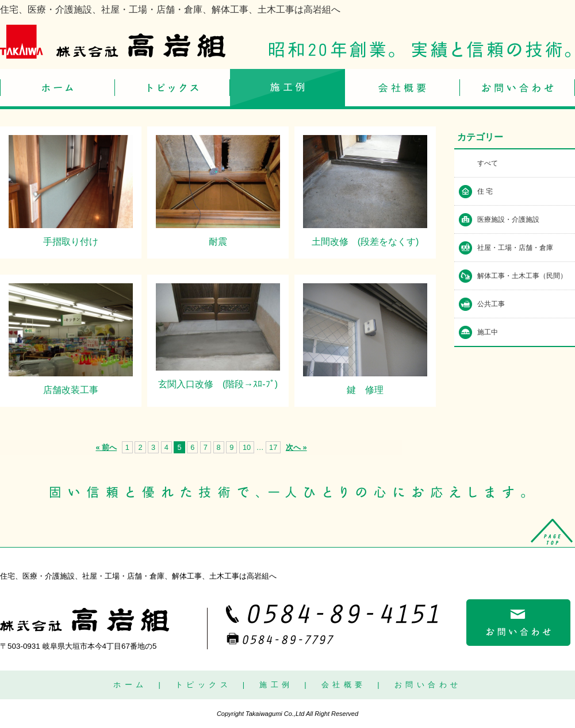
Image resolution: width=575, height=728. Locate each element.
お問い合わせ (428, 685)
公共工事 (491, 304)
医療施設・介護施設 (508, 219)
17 (273, 447)
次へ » (296, 447)
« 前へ (106, 447)
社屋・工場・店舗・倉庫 (515, 248)
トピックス (204, 685)
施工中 (488, 332)
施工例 (276, 685)
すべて (488, 163)
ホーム (130, 685)
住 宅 (485, 191)
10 (247, 447)
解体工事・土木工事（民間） (522, 276)
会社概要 (344, 685)
